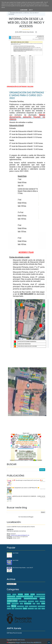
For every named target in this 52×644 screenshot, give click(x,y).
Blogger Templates (21, 643)
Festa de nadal (15, 604)
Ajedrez (9, 594)
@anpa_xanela (16, 538)
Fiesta (21, 604)
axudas (27, 594)
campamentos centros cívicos (25, 596)
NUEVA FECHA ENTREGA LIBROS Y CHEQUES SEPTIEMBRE (26, 460)
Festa (9, 604)
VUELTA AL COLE (26, 446)
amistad (14, 594)
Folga (34, 604)
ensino (37, 601)
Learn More (24, 10)
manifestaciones (33, 606)
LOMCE (26, 606)
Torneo (25, 608)
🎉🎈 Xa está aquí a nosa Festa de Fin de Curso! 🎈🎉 (28, 480)
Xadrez (43, 609)
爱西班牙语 (38, 643)
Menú (13, 609)
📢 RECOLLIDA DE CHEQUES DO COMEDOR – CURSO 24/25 (29, 496)
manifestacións (41, 606)
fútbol (43, 604)
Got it (31, 10)
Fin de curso (28, 604)
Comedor (42, 599)
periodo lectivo (19, 609)
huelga (9, 606)
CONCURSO (12, 601)
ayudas (33, 594)
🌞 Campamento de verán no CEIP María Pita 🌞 (26, 488)
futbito (38, 604)
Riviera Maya (30, 643)
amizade (20, 594)
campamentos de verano (14, 599)
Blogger (31, 517)
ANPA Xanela (21, 640)
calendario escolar (41, 594)
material (9, 609)
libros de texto (21, 606)
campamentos (11, 596)
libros (14, 606)
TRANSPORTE (31, 609)
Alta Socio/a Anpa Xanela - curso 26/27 (23, 568)
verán (36, 609)
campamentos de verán (39, 597)
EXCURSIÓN (42, 601)
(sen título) (16, 553)
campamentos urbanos (30, 599)
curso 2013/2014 (23, 601)
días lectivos (31, 601)
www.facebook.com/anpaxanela (20, 537)
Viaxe (39, 609)
